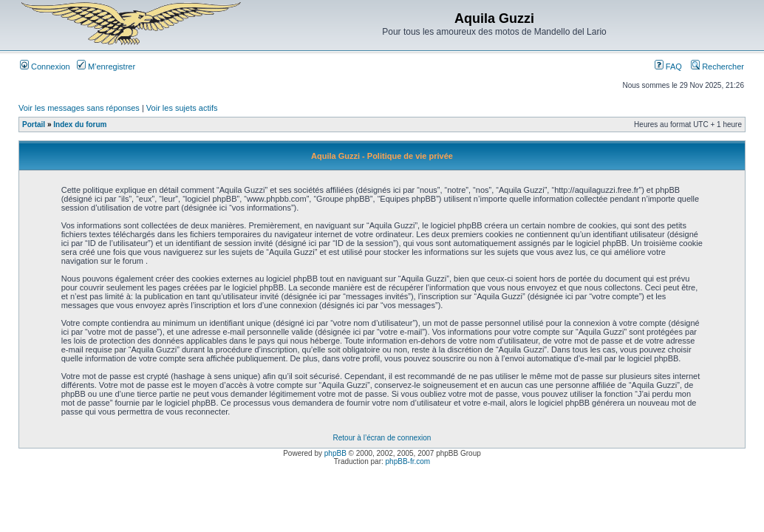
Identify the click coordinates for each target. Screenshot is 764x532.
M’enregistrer (106, 66)
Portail (34, 125)
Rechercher (717, 66)
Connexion (45, 66)
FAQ (668, 66)
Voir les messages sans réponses (79, 108)
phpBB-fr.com (408, 461)
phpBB (335, 453)
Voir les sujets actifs (182, 108)
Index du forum (80, 125)
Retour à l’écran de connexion (382, 438)
